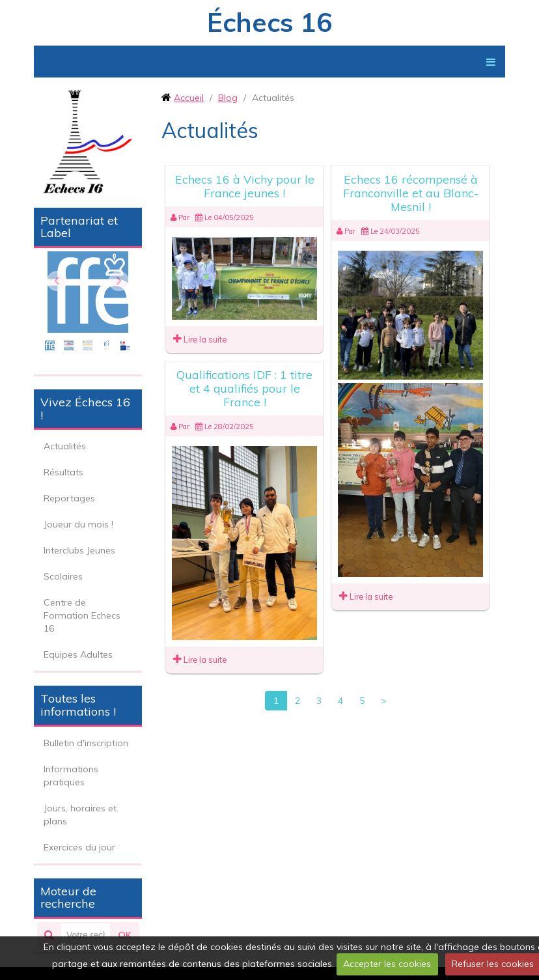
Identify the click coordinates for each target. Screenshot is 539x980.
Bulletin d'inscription (86, 743)
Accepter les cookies (387, 964)
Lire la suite (200, 339)
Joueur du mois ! (78, 524)
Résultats (63, 472)
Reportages (69, 498)
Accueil (189, 98)
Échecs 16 (269, 22)
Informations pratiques (71, 776)
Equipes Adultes (78, 654)
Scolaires (63, 576)
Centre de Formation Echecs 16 (82, 615)
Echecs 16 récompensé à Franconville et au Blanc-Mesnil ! (411, 193)
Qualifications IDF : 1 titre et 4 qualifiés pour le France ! (244, 388)
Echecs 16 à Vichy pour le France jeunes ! (245, 186)
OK (125, 935)
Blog (228, 98)
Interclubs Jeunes (79, 550)
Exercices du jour (79, 847)
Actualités (65, 446)
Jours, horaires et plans (80, 815)
